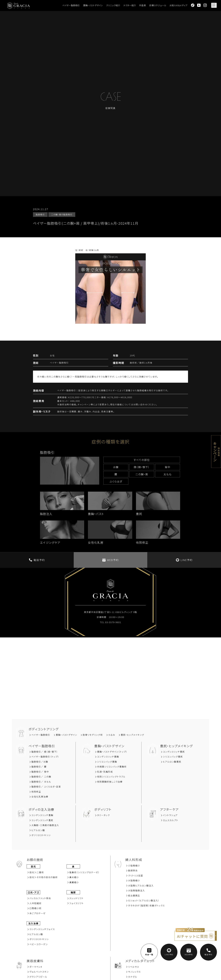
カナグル (133, 977)
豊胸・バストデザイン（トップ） (112, 752)
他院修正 (36, 792)
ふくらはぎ (116, 481)
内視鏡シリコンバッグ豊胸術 (112, 767)
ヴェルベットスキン (39, 972)
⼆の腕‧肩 (142, 474)
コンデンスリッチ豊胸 (108, 757)
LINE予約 (184, 560)
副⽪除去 (133, 870)
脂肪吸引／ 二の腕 (41, 777)
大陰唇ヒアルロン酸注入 (141, 885)
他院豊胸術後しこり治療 (110, 782)
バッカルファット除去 (40, 898)
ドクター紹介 (130, 5)
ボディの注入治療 (41, 809)
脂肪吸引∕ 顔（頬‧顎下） (45, 752)
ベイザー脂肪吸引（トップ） (45, 757)
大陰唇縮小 (134, 880)
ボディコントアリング (44, 729)
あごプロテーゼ (38, 913)
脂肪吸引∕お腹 (40, 762)
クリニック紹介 (113, 5)
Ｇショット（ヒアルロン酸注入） (144, 900)
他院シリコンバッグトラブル (111, 777)
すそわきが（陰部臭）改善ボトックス (146, 905)
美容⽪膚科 (35, 961)
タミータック (103, 815)
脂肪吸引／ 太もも (41, 782)
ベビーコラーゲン (39, 944)
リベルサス (134, 967)
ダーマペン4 (36, 967)
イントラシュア (170, 815)
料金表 (143, 5)
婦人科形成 (134, 860)
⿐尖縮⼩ (74, 877)
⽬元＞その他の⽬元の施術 (44, 877)
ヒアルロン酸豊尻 (172, 762)
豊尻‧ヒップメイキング (132, 735)
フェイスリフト (77, 903)
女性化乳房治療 (40, 797)
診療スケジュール (158, 5)
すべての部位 (142, 460)
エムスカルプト (171, 820)
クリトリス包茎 (136, 875)
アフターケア (169, 809)
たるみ (112, 735)
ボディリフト (103, 809)
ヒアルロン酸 (38, 830)
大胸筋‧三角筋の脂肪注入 (45, 825)
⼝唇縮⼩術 (35, 908)
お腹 (116, 467)
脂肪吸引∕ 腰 (39, 767)
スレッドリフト (76, 898)
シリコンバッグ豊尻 (173, 757)
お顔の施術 (35, 860)
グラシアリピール (38, 977)
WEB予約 (111, 560)
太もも (168, 474)
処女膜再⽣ (134, 895)
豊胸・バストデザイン (93, 5)
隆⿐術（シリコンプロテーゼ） (84, 872)
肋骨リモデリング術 (93, 735)
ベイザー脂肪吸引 (71, 5)
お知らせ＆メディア (179, 5)
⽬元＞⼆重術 (37, 872)
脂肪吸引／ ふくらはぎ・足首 (46, 787)
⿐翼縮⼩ (74, 882)
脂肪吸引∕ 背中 (40, 772)
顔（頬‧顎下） (142, 467)
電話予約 (37, 560)
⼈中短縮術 (35, 903)
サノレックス (134, 972)
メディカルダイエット (140, 961)
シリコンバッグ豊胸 (107, 762)
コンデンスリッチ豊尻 (174, 752)
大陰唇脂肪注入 (137, 890)
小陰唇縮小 (134, 866)
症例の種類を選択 (111, 442)
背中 (168, 467)
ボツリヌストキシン (41, 835)
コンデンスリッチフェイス (42, 929)
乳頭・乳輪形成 (105, 772)
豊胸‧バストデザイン (66, 735)
